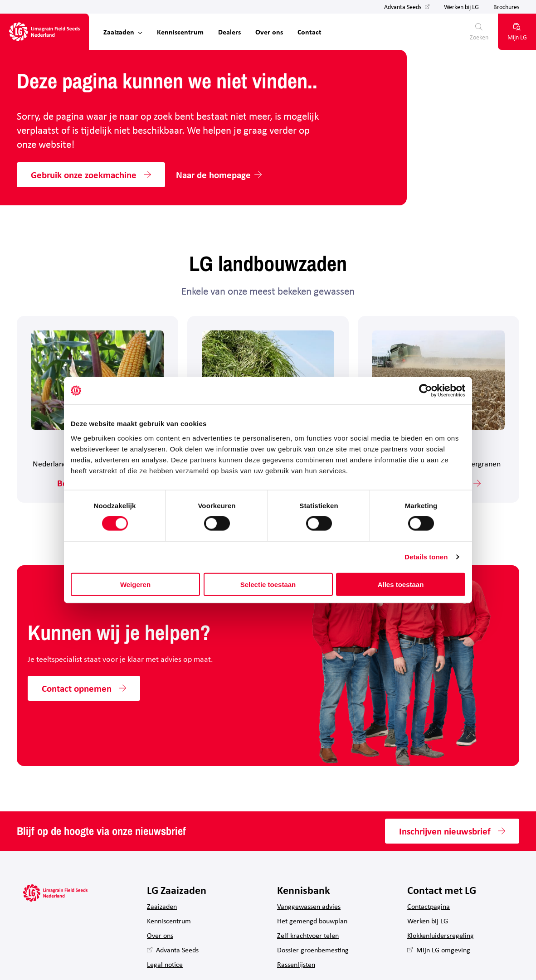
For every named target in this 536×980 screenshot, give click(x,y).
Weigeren (135, 584)
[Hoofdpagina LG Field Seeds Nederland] (44, 32)
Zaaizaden (119, 32)
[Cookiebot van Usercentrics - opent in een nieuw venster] (426, 391)
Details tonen (426, 557)
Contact (309, 32)
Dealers (229, 32)
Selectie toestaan (268, 584)
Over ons (269, 32)
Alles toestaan (401, 584)
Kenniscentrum (180, 32)
